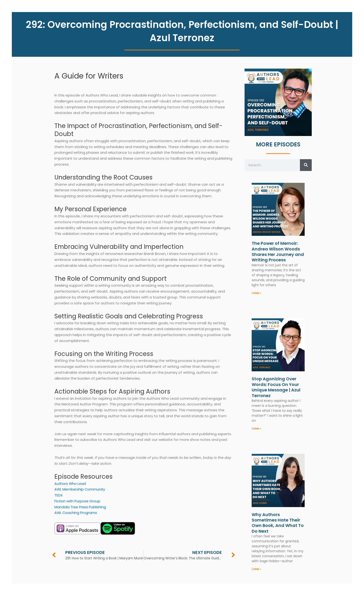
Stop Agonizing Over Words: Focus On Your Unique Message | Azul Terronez (276, 387)
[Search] (306, 165)
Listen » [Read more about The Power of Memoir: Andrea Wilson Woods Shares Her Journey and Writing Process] (257, 293)
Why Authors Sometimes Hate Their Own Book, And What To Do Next (278, 523)
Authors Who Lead (70, 484)
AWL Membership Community (80, 489)
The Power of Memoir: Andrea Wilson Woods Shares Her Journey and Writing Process (278, 252)
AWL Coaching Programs (76, 513)
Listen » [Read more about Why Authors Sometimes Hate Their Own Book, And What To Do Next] (257, 570)
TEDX (59, 495)
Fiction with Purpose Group (78, 501)
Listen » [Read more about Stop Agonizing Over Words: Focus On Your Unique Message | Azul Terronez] (257, 429)
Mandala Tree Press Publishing (81, 507)
